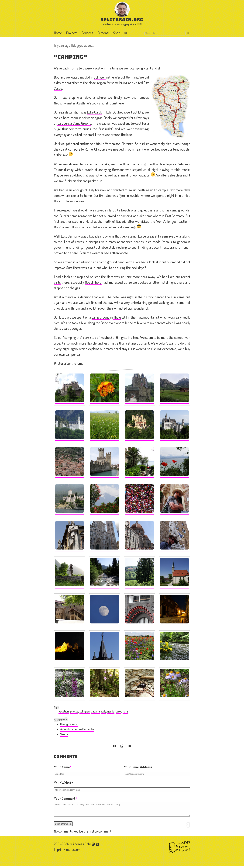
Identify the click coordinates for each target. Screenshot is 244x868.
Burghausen (62, 227)
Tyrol (122, 195)
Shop (117, 33)
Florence (127, 144)
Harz (110, 277)
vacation (64, 711)
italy (104, 711)
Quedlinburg (93, 282)
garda (111, 711)
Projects (72, 33)
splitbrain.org (122, 20)
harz (125, 711)
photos (74, 711)
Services (87, 33)
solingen (85, 711)
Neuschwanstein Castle (70, 103)
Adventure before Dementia (77, 729)
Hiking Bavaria (69, 724)
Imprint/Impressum (67, 852)
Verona (110, 144)
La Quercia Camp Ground (74, 123)
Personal (103, 33)
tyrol (119, 711)
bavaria (95, 711)
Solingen (100, 77)
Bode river (108, 323)
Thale (117, 317)
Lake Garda (95, 112)
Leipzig (129, 262)
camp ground (101, 317)
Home (58, 33)
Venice (64, 734)
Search (188, 33)
